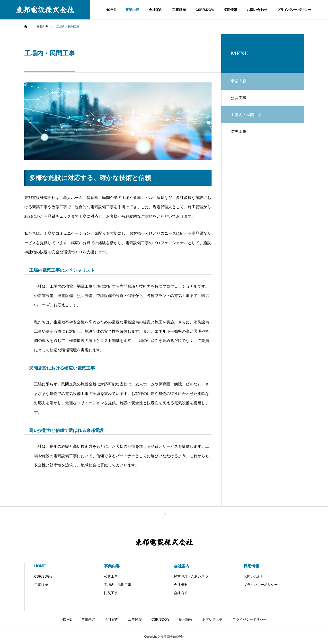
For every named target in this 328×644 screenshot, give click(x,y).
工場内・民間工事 (118, 585)
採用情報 (230, 10)
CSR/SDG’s (205, 10)
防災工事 (239, 132)
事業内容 (132, 10)
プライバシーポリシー (294, 10)
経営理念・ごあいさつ (191, 576)
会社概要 (181, 585)
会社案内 (156, 10)
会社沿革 (181, 593)
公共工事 (239, 98)
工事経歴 (179, 10)
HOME (111, 10)
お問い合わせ (257, 10)
